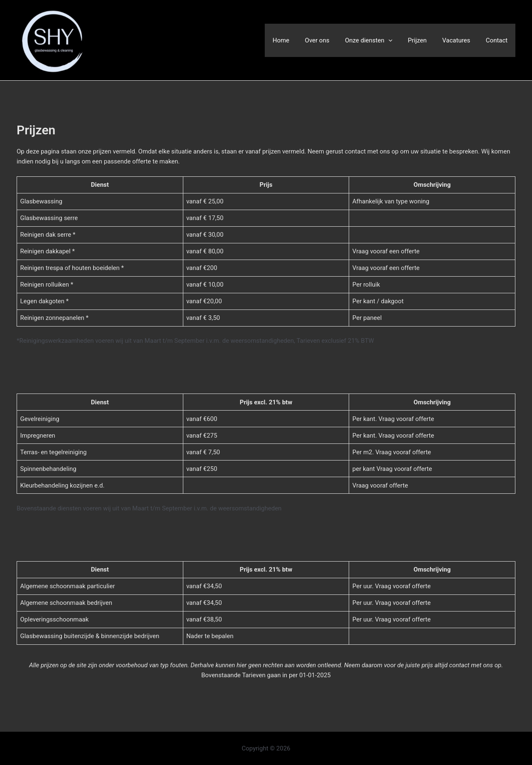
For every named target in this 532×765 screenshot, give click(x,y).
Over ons (331, 40)
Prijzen (425, 40)
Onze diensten (379, 40)
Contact (498, 40)
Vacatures (461, 40)
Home (298, 40)
